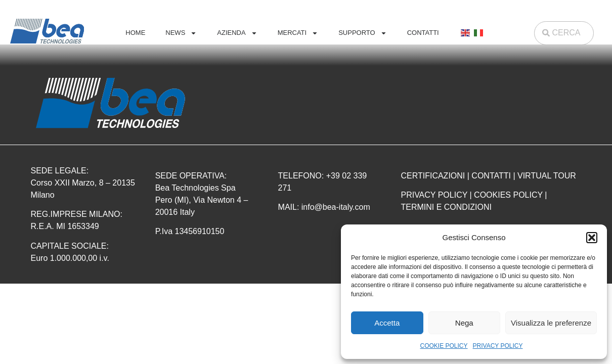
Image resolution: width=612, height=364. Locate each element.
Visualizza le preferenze (551, 323)
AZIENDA (237, 33)
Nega (464, 323)
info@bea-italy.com (336, 207)
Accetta (387, 323)
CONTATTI (423, 33)
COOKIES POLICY (508, 195)
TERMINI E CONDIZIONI (446, 207)
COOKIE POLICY (444, 346)
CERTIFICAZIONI (433, 176)
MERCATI (298, 33)
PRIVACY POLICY (498, 346)
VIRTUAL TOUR (547, 176)
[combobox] (564, 33)
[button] (592, 238)
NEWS (181, 33)
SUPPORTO (362, 33)
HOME (135, 33)
